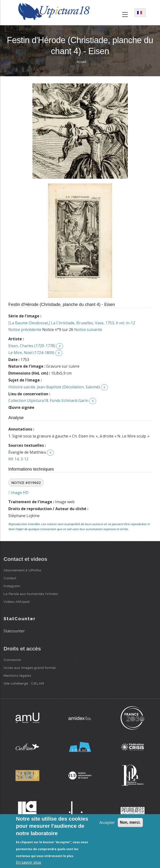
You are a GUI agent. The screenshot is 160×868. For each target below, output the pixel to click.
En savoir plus (28, 862)
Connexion (12, 660)
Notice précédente (25, 330)
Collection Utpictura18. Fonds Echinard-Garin (48, 401)
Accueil (81, 62)
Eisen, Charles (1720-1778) (32, 346)
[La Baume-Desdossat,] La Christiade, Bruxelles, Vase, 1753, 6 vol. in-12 (72, 323)
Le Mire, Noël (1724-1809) (31, 353)
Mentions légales (17, 675)
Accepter (107, 822)
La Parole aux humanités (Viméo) (31, 594)
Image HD (18, 492)
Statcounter (14, 631)
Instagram (12, 586)
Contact (10, 578)
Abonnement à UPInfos (22, 570)
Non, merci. (130, 822)
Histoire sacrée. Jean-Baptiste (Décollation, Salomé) (54, 387)
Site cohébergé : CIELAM (24, 683)
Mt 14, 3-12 (18, 459)
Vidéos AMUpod (17, 602)
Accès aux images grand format (30, 668)
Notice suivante (88, 330)
